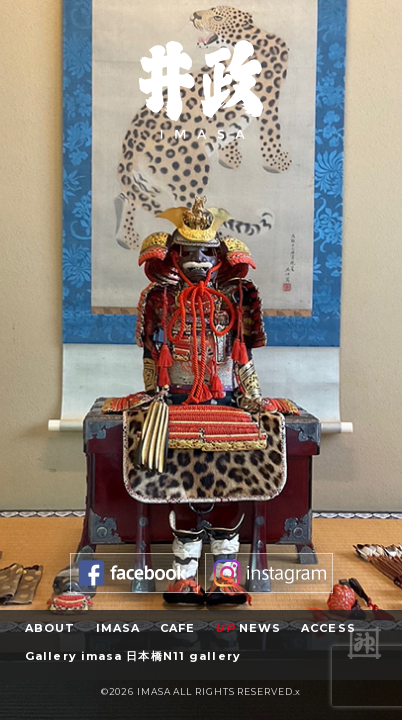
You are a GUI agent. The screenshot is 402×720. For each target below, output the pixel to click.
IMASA (118, 628)
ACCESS (328, 628)
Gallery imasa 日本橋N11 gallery (133, 656)
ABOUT (50, 628)
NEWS (248, 628)
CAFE (177, 628)
